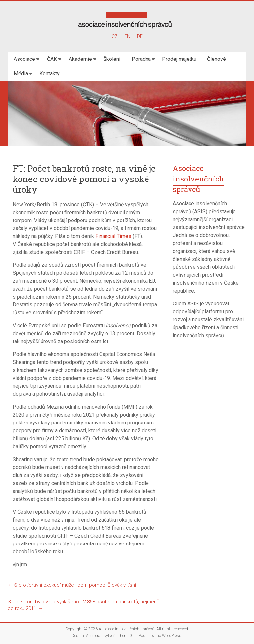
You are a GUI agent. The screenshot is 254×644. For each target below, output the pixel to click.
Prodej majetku (179, 59)
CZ (115, 36)
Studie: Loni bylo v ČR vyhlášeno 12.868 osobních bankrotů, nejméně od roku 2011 (84, 605)
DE (140, 36)
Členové (216, 59)
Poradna (141, 59)
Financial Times (113, 236)
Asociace (24, 59)
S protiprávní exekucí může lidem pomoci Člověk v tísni (72, 585)
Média (21, 74)
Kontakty (49, 74)
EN (127, 36)
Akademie (80, 59)
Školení (112, 59)
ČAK (52, 59)
